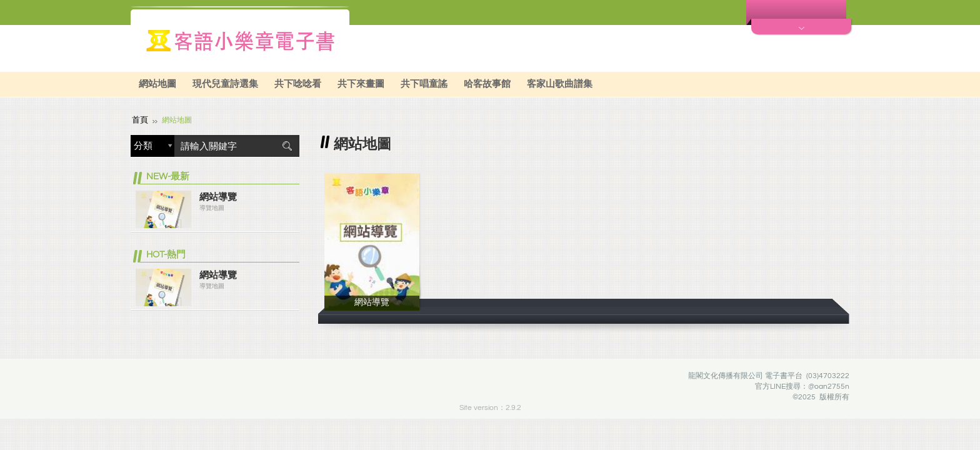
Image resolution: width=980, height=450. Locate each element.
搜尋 (287, 145)
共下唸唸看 (298, 84)
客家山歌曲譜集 (560, 84)
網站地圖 (157, 84)
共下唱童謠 (424, 84)
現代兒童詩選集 (225, 84)
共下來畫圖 (361, 84)
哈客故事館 (487, 84)
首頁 (139, 119)
